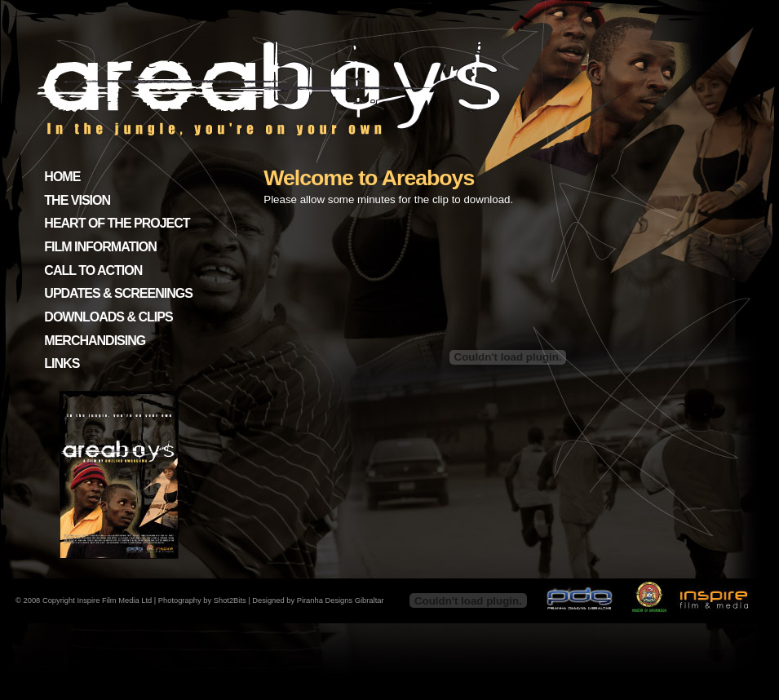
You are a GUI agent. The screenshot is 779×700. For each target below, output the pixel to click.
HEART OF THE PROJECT (117, 223)
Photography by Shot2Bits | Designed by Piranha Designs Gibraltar (271, 600)
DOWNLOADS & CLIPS (108, 317)
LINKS (62, 363)
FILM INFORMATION (100, 247)
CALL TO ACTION (93, 270)
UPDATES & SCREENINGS (118, 293)
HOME (62, 177)
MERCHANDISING (95, 341)
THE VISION (77, 200)
